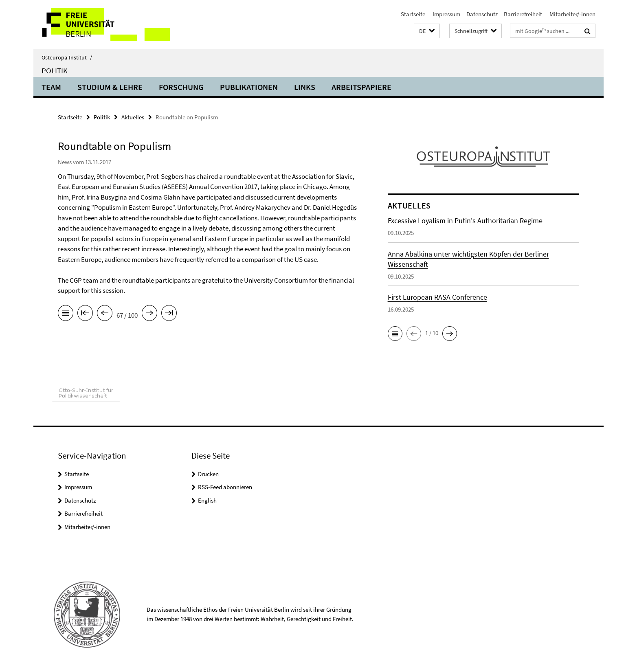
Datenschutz (482, 14)
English (207, 500)
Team (51, 87)
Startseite (413, 14)
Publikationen (249, 87)
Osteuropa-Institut (67, 57)
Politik (55, 70)
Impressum (446, 14)
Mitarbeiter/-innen (572, 14)
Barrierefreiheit (523, 14)
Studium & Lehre (110, 87)
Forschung (181, 87)
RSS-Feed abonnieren (225, 487)
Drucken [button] (208, 474)
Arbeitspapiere (361, 87)
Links (305, 87)
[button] (427, 31)
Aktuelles (133, 117)
